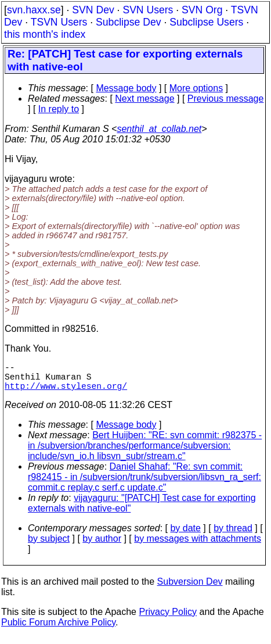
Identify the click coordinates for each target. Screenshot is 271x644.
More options (196, 88)
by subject (49, 545)
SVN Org (202, 10)
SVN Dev (93, 10)
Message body (126, 88)
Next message (144, 99)
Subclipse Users (206, 22)
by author (102, 545)
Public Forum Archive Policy (58, 629)
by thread (233, 535)
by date (185, 535)
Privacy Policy (168, 619)
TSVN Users (59, 22)
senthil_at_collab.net (159, 129)
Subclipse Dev (128, 22)
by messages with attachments (198, 545)
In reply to (59, 109)
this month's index (45, 34)
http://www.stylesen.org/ (66, 392)
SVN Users (148, 10)
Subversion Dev (190, 588)
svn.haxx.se (34, 10)
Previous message (226, 99)
